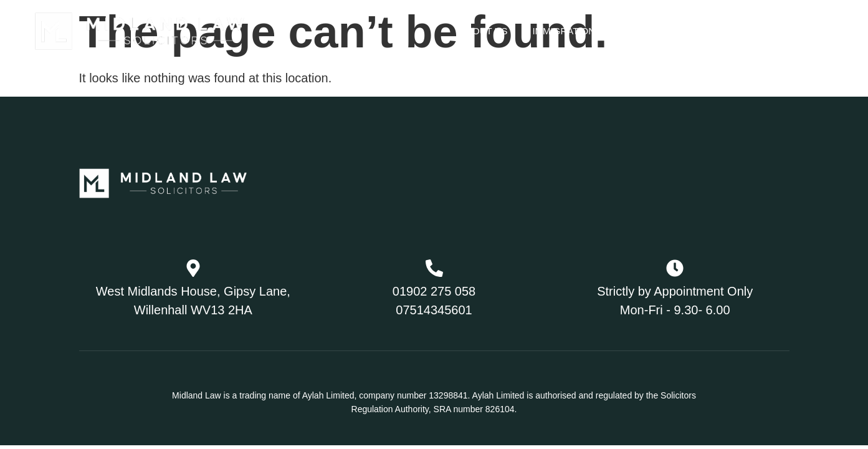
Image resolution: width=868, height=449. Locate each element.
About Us (484, 31)
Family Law (663, 31)
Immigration (571, 31)
